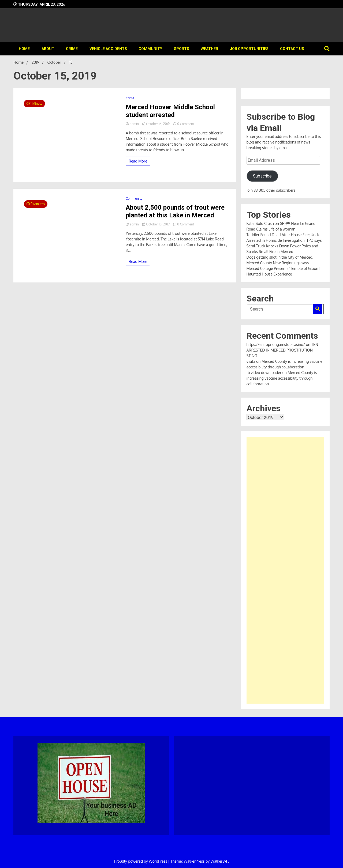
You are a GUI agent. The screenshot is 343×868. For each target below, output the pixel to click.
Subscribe (262, 176)
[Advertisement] (285, 570)
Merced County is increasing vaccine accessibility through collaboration (282, 378)
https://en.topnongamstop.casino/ (276, 344)
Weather (209, 49)
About (48, 49)
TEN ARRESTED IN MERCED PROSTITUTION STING (282, 350)
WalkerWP (219, 861)
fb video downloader (264, 373)
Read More (138, 161)
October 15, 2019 (156, 124)
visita (251, 361)
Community (150, 49)
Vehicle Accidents (108, 49)
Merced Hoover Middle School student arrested (170, 111)
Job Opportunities (249, 49)
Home (24, 49)
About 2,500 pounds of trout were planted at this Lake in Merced (175, 211)
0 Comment (186, 124)
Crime (72, 49)
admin (133, 124)
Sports (182, 49)
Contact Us (292, 49)
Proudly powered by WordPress (141, 861)
